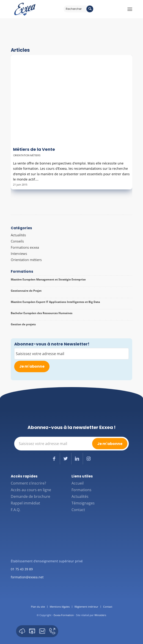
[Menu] (130, 9)
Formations (81, 490)
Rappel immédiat (25, 503)
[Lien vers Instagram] (89, 459)
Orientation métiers (27, 155)
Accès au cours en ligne (31, 490)
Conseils (17, 241)
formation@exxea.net (27, 577)
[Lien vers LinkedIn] (77, 459)
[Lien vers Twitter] (66, 459)
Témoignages (83, 503)
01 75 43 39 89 (22, 569)
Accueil (78, 483)
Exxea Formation (64, 615)
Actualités (18, 235)
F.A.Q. (16, 510)
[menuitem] (38, 607)
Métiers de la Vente (34, 149)
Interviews (19, 253)
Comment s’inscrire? (28, 483)
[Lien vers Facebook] (54, 459)
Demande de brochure (30, 496)
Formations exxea (25, 247)
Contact (78, 510)
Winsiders (100, 615)
